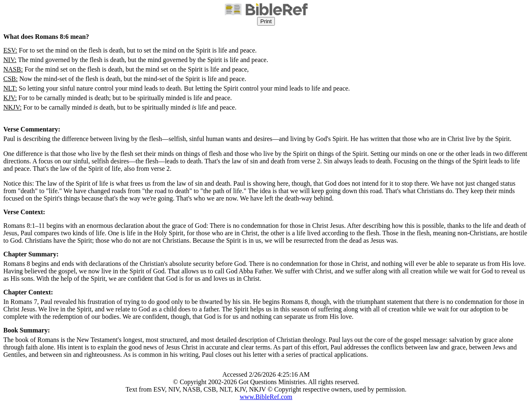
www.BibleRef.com (266, 397)
